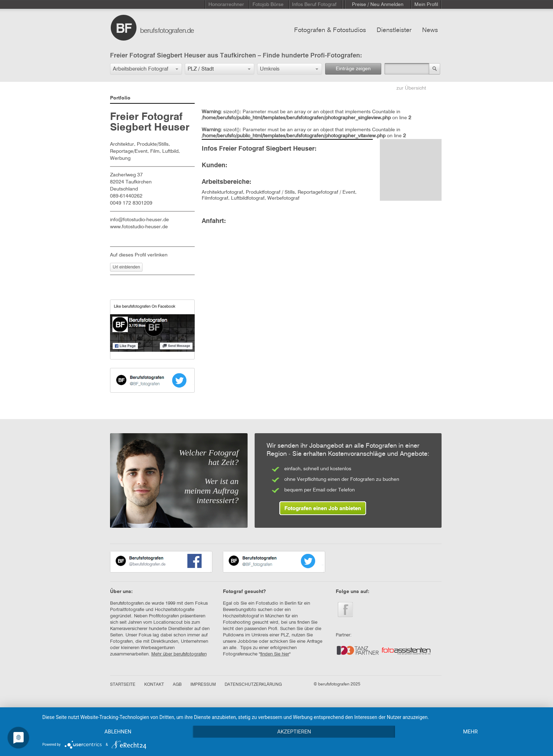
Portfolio (120, 98)
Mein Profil (426, 5)
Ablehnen (118, 732)
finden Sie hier (275, 654)
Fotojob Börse (268, 5)
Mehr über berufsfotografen (179, 654)
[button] (146, 69)
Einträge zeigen (353, 69)
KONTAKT (154, 685)
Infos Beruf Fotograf (314, 5)
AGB (177, 685)
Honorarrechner (226, 5)
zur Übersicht (411, 88)
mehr (470, 732)
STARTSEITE (123, 685)
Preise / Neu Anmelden (378, 5)
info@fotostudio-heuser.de (139, 220)
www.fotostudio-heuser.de (139, 227)
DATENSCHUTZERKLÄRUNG (253, 685)
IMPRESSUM (203, 685)
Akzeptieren (294, 732)
